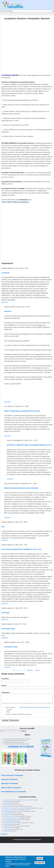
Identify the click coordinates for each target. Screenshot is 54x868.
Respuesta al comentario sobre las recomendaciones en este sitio (29, 445)
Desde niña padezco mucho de (11, 818)
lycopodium (5, 613)
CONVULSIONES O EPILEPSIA (11, 826)
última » (38, 670)
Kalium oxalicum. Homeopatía (11, 788)
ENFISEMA (6, 802)
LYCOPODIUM (5, 273)
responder (5, 302)
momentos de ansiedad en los (11, 810)
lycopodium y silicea (11, 647)
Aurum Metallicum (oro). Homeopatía (14, 792)
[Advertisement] (17, 33)
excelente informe (8, 815)
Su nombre (5, 679)
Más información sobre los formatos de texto (34, 707)
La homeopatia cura (8, 829)
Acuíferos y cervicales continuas (11, 816)
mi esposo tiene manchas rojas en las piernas (15, 800)
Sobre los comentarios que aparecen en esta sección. (22, 411)
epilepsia (6, 824)
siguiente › (30, 670)
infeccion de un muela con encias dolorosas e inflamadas (17, 808)
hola (3, 527)
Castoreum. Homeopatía (9, 779)
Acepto (40, 858)
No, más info (40, 863)
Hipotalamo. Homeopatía (10, 783)
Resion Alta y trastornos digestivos (12, 806)
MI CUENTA (4, 834)
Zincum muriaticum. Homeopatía (12, 775)
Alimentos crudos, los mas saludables (13, 823)
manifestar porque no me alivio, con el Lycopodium (21, 488)
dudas (5, 831)
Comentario (6, 692)
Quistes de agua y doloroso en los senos (13, 811)
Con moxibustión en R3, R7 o (11, 819)
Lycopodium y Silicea (8, 629)
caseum (6, 803)
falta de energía (7, 805)
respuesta (8, 311)
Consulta (6, 821)
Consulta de (6, 813)
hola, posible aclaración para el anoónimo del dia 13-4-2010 (21, 549)
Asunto (4, 686)
